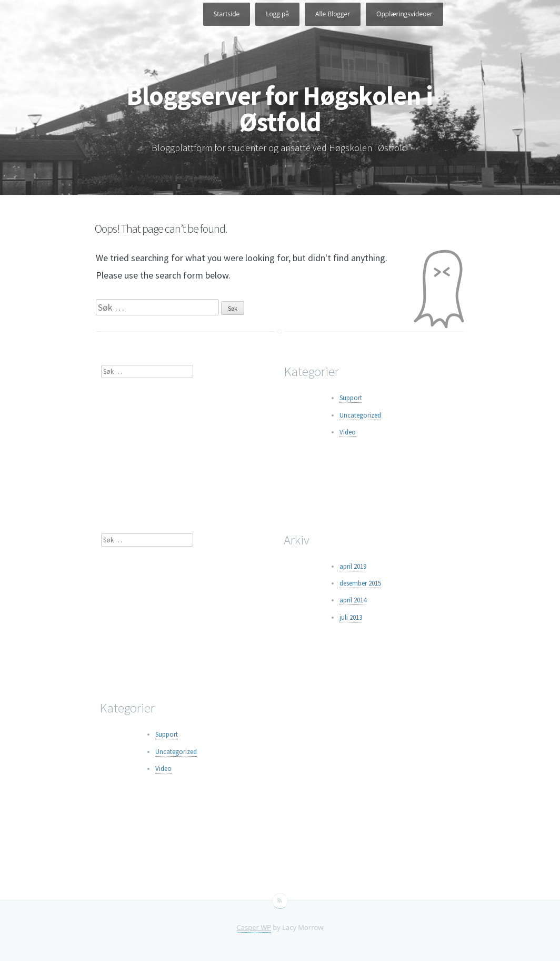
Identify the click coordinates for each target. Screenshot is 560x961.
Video (348, 432)
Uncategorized (360, 415)
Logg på (277, 14)
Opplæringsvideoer (404, 14)
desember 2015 (360, 583)
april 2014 (353, 600)
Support (351, 398)
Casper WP (254, 927)
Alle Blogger (333, 14)
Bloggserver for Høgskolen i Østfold (279, 109)
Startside (227, 14)
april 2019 (353, 566)
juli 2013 (351, 617)
